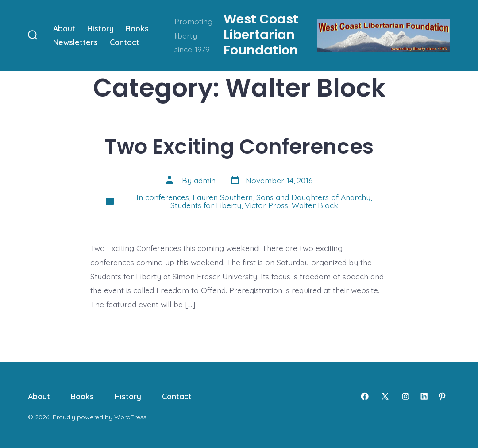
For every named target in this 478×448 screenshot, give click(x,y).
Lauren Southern (223, 197)
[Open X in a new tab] (385, 396)
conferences (167, 197)
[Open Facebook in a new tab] (365, 396)
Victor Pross (266, 205)
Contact (125, 42)
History (100, 28)
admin (205, 180)
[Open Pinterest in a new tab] (442, 396)
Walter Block (315, 205)
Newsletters (75, 42)
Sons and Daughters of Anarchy (313, 197)
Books (137, 28)
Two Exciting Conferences (239, 146)
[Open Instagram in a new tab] (405, 396)
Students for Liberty (206, 205)
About (64, 28)
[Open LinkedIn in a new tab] (424, 396)
